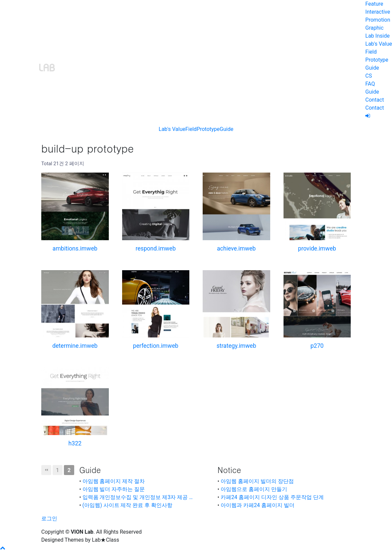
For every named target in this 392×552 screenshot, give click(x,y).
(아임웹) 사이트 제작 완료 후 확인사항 (128, 505)
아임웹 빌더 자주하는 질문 (114, 489)
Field (371, 52)
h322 (75, 443)
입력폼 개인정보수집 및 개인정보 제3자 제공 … (138, 497)
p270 (317, 346)
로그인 (49, 519)
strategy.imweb (236, 346)
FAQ (370, 84)
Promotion (378, 20)
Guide (372, 68)
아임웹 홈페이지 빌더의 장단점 (257, 481)
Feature (374, 4)
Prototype (377, 60)
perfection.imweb (156, 346)
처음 (46, 470)
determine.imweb (75, 346)
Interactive (378, 12)
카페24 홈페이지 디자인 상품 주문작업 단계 (272, 497)
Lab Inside (378, 36)
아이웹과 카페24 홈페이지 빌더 (258, 505)
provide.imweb (317, 249)
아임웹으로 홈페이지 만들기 (254, 489)
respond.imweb (156, 249)
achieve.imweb (236, 249)
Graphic (375, 28)
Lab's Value (379, 44)
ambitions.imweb (75, 249)
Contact (375, 100)
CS (369, 76)
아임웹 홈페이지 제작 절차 (114, 481)
